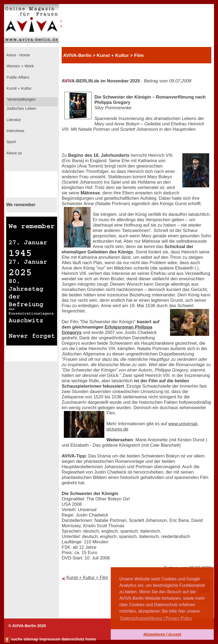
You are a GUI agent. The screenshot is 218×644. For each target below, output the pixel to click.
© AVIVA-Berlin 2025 (27, 626)
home (90, 639)
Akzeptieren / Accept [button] (162, 634)
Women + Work (20, 66)
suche (17, 639)
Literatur (13, 120)
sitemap (31, 639)
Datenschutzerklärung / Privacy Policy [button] (156, 618)
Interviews (15, 131)
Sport (11, 142)
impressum (50, 639)
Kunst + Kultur (18, 88)
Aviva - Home (18, 55)
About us (14, 153)
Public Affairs (17, 77)
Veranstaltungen (21, 99)
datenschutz (73, 639)
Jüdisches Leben (21, 108)
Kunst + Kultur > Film (87, 578)
